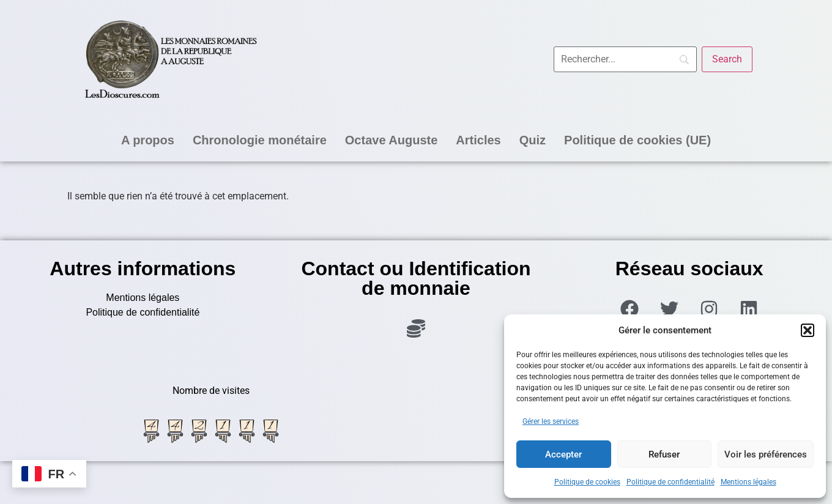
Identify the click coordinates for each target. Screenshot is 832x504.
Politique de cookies (587, 482)
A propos (148, 140)
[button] (808, 330)
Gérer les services (551, 421)
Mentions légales (748, 482)
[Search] (727, 59)
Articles (478, 140)
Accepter (563, 454)
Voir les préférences (766, 454)
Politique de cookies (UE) (637, 140)
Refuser (664, 454)
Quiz (533, 140)
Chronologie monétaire (260, 140)
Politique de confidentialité (670, 482)
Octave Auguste (392, 140)
